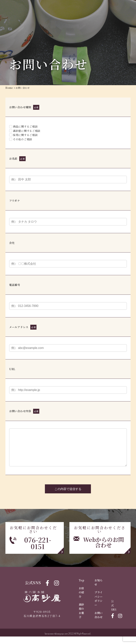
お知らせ (99, 590)
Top (82, 588)
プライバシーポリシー (99, 606)
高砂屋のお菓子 (81, 618)
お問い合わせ (99, 622)
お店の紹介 (81, 600)
